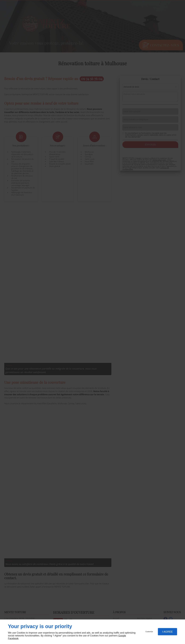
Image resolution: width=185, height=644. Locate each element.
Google (122, 636)
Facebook (13, 638)
